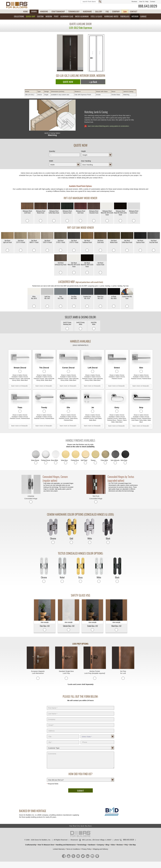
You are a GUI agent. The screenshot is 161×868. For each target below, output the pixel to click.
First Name (80, 706)
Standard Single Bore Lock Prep (66, 672)
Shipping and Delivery (101, 849)
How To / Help (144, 2)
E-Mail (80, 723)
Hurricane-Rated (111, 17)
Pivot (56, 17)
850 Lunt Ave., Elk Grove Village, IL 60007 (97, 840)
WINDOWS (44, 12)
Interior (135, 17)
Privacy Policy (86, 849)
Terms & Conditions (73, 849)
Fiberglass (125, 17)
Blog (107, 845)
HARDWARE (87, 12)
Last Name (80, 711)
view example (45, 611)
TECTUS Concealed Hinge (96, 497)
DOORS (34, 12)
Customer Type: (80, 745)
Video (113, 845)
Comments (80, 751)
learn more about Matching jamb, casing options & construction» (108, 126)
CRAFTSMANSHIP (58, 12)
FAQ (107, 12)
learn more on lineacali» (20, 386)
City (63, 734)
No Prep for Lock (123, 672)
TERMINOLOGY (74, 12)
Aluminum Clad (67, 17)
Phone (97, 740)
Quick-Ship (31, 17)
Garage (144, 17)
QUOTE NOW (68, 82)
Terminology (82, 845)
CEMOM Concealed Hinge (31, 497)
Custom (40, 17)
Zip (63, 740)
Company (80, 717)
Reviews (134, 2)
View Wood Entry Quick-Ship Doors (81, 826)
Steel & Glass (96, 17)
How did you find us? (80, 777)
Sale (125, 12)
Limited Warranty (59, 849)
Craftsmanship (31, 845)
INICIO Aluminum (82, 17)
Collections (19, 17)
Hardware (92, 845)
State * (97, 734)
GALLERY (99, 12)
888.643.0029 (148, 6)
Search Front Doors (91, 2)
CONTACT (134, 12)
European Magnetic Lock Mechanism (38, 672)
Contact (153, 2)
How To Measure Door (46, 845)
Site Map (133, 845)
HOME (26, 12)
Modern (49, 17)
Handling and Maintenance (66, 845)
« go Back (93, 82)
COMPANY (116, 12)
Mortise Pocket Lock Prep (95, 672)
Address (80, 728)
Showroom (74, 840)
